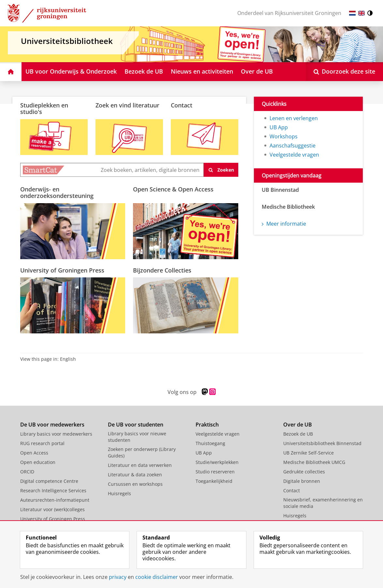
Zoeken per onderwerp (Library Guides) (142, 452)
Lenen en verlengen (294, 118)
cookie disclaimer (157, 577)
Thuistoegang (210, 443)
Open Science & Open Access (173, 189)
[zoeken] (221, 170)
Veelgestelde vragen (294, 155)
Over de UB (298, 425)
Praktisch (207, 425)
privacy (118, 577)
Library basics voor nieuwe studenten (137, 437)
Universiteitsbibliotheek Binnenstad (322, 443)
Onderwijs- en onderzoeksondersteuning (57, 192)
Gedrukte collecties (304, 472)
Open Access (34, 453)
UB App (279, 127)
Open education (38, 462)
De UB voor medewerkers (52, 425)
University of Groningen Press (62, 270)
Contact (182, 105)
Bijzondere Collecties (162, 270)
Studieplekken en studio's (44, 108)
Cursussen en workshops (135, 484)
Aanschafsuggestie (293, 146)
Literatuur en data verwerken (140, 465)
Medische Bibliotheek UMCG (314, 462)
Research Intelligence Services (53, 490)
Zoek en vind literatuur (127, 105)
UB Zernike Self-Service (309, 453)
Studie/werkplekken (217, 462)
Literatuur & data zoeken (135, 475)
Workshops (284, 136)
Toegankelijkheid (214, 481)
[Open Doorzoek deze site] (344, 72)
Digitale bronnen (302, 481)
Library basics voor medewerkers (56, 434)
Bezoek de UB (298, 434)
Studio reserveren (215, 472)
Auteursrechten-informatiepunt (55, 500)
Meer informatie (284, 224)
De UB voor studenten (136, 425)
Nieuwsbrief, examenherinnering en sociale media (323, 503)
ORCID (27, 472)
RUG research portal (42, 443)
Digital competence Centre (49, 481)
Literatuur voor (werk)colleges (52, 509)
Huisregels (119, 493)
